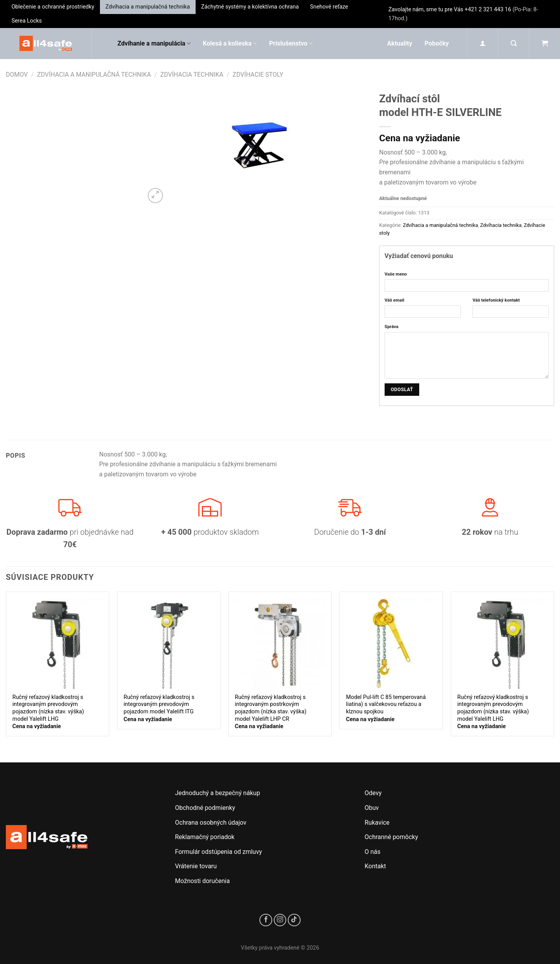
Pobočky (437, 43)
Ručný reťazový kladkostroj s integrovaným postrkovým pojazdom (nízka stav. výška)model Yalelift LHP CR (271, 708)
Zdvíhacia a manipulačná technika (148, 7)
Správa (392, 327)
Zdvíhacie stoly (258, 75)
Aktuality (400, 43)
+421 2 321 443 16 (488, 10)
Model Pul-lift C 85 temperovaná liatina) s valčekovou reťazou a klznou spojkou (386, 704)
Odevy (373, 793)
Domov (17, 75)
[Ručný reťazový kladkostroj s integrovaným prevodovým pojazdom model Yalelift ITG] (169, 643)
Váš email (395, 300)
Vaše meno (396, 274)
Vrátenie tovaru (196, 866)
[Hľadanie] (514, 43)
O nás (373, 852)
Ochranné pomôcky (391, 837)
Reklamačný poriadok (205, 837)
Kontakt (375, 866)
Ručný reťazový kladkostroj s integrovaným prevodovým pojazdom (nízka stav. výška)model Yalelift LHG (48, 708)
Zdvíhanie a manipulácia (154, 44)
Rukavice (377, 823)
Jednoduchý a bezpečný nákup (218, 793)
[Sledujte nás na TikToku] (294, 920)
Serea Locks (26, 21)
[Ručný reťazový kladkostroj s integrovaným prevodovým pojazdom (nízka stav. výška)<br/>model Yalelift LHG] (58, 643)
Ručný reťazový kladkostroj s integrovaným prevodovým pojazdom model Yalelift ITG (159, 704)
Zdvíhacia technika (192, 75)
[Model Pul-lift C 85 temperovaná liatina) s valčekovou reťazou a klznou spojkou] (391, 643)
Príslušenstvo (291, 44)
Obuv (372, 808)
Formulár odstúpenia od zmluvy (219, 852)
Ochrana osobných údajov (211, 823)
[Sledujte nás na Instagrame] (280, 920)
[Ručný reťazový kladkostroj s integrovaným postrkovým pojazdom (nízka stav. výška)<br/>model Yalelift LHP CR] (280, 643)
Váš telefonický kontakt (496, 300)
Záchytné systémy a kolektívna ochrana (250, 7)
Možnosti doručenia (202, 881)
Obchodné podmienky (205, 808)
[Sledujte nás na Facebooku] (266, 920)
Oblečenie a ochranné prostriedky (53, 7)
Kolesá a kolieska (230, 44)
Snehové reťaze (329, 7)
